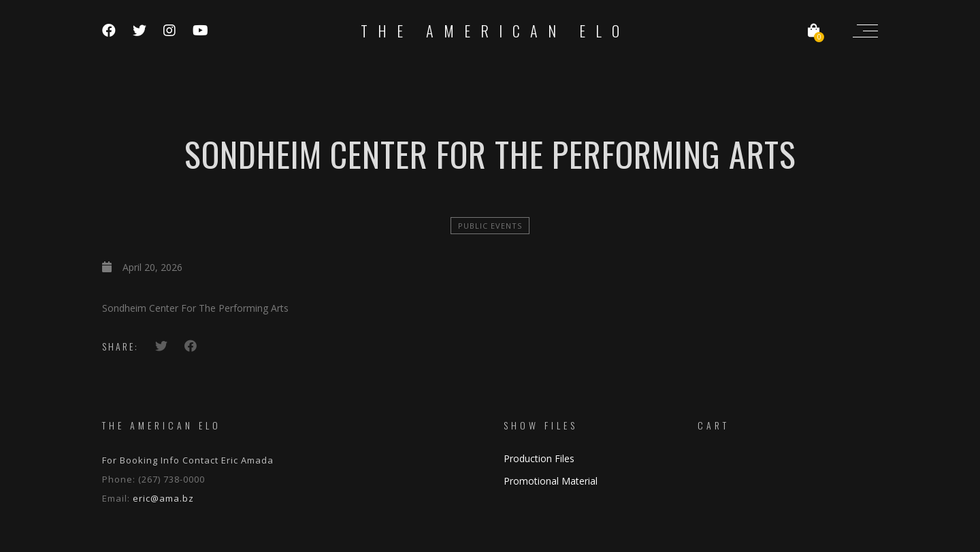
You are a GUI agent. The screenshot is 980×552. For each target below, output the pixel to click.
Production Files (539, 458)
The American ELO (495, 31)
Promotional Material (551, 481)
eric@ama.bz (163, 498)
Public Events (490, 226)
